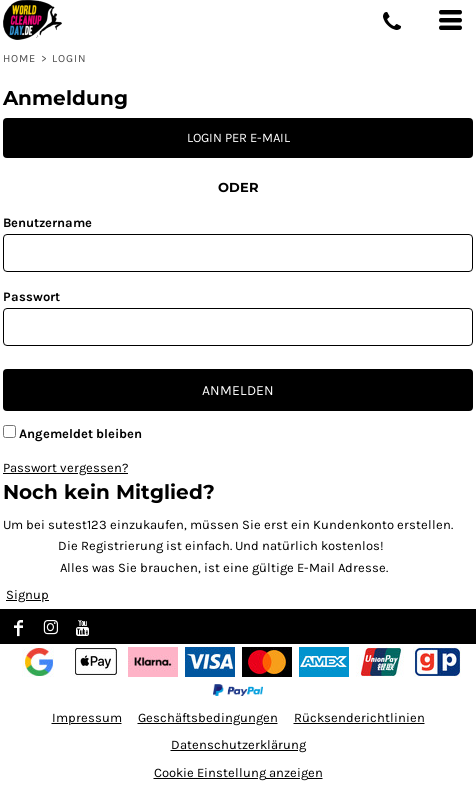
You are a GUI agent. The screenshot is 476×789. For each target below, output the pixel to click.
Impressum (87, 717)
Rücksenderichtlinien (359, 717)
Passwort (31, 296)
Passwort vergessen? (65, 467)
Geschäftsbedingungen (208, 717)
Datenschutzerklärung (238, 744)
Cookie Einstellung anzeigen (238, 772)
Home (19, 58)
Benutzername (47, 222)
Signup (27, 594)
